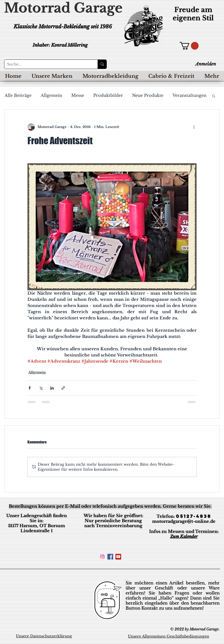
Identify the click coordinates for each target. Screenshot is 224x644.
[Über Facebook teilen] (30, 388)
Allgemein (51, 95)
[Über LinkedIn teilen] (52, 388)
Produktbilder (108, 95)
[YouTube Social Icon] (118, 557)
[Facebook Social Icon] (110, 557)
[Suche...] (48, 64)
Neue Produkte (148, 95)
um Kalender (185, 537)
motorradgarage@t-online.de (184, 522)
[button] (189, 46)
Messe (78, 95)
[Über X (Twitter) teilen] (41, 388)
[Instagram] (102, 557)
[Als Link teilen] (63, 388)
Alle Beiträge (18, 95)
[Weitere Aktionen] (194, 127)
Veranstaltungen (189, 95)
